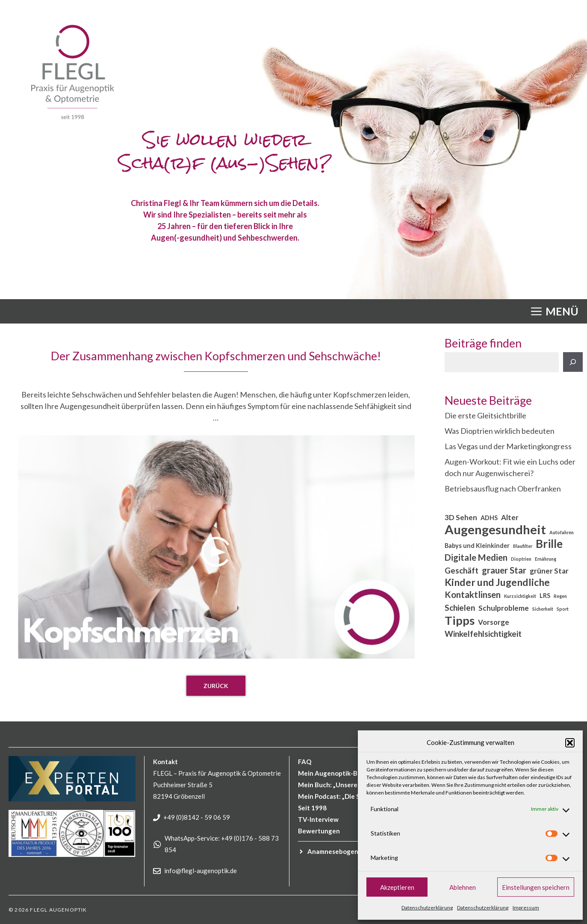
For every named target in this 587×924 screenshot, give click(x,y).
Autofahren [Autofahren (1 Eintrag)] (562, 532)
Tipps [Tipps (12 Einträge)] (460, 620)
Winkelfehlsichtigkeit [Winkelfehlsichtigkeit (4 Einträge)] (483, 634)
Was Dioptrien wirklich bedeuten (500, 431)
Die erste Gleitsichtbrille (485, 415)
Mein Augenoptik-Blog (332, 773)
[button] (570, 743)
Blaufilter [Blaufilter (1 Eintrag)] (523, 546)
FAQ (305, 762)
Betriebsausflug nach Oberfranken (503, 488)
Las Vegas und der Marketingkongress (508, 446)
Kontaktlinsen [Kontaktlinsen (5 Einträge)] (473, 594)
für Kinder (348, 851)
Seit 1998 (312, 808)
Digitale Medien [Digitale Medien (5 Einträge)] (476, 557)
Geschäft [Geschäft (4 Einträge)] (462, 570)
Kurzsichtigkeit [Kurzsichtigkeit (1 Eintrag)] (520, 596)
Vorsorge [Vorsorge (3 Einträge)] (494, 622)
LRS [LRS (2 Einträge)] (545, 596)
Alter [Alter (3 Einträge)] (510, 517)
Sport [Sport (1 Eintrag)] (563, 609)
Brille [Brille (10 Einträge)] (549, 544)
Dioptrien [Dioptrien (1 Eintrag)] (521, 559)
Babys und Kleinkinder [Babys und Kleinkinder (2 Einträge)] (477, 546)
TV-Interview (318, 819)
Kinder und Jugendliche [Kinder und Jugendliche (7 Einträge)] (497, 582)
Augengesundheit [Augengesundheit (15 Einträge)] (495, 529)
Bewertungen (319, 831)
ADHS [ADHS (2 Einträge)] (489, 518)
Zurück (216, 686)
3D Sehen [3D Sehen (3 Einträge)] (461, 517)
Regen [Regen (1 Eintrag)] (560, 596)
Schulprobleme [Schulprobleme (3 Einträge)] (504, 608)
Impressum (526, 908)
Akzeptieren (397, 887)
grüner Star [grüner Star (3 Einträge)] (549, 571)
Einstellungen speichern (536, 887)
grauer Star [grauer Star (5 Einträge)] (504, 570)
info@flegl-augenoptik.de (201, 871)
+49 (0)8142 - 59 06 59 (197, 817)
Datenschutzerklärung (427, 908)
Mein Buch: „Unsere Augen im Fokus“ (353, 785)
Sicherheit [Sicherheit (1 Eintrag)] (543, 609)
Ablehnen (463, 887)
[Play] (216, 552)
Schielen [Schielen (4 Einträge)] (460, 608)
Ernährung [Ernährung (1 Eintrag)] (546, 559)
